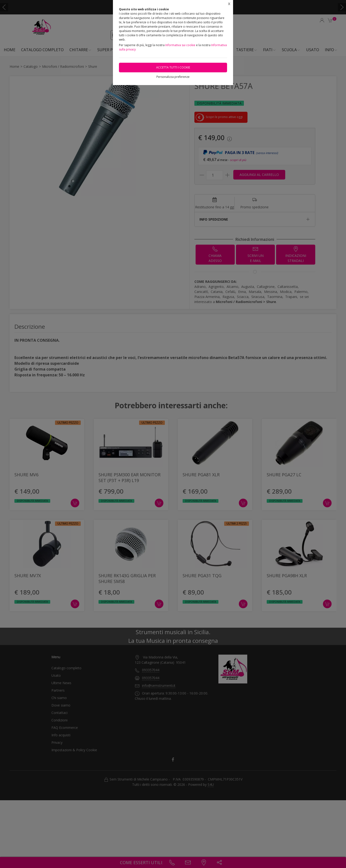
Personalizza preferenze (173, 77)
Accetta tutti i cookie (173, 67)
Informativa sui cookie (180, 45)
